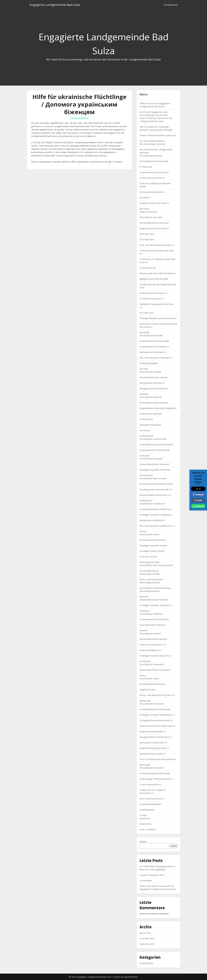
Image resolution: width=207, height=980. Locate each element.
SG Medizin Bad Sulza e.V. (152, 299)
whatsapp (198, 506)
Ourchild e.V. (145, 198)
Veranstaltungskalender (151, 804)
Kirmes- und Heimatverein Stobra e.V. (157, 695)
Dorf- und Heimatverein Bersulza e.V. (157, 245)
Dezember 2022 (147, 938)
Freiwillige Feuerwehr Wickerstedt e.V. (157, 715)
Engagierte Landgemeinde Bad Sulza (55, 5)
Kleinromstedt (146, 475)
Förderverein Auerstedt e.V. (152, 178)
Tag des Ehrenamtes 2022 (152, 875)
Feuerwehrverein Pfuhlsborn (153, 625)
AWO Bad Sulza (147, 234)
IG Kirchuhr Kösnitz (149, 557)
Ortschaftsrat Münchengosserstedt (156, 565)
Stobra (143, 675)
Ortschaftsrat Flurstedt (150, 372)
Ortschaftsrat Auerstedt (151, 156)
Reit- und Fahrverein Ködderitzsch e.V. (157, 526)
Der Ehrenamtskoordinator (152, 141)
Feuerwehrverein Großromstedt (155, 450)
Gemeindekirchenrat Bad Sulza (154, 223)
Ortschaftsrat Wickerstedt (152, 704)
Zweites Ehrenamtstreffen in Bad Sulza (158, 135)
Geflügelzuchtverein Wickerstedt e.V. (157, 720)
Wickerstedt (145, 701)
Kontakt (143, 815)
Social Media (146, 881)
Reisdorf (143, 630)
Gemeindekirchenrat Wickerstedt (155, 709)
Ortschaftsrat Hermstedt (151, 459)
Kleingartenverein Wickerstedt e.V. (155, 737)
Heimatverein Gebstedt (150, 414)
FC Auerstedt (146, 167)
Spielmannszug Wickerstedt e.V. (154, 748)
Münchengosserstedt (150, 562)
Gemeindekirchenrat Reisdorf (153, 639)
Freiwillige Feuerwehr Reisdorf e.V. (156, 656)
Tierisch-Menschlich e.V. (151, 784)
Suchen (143, 842)
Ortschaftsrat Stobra (149, 679)
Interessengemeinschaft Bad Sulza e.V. (158, 273)
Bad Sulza (144, 209)
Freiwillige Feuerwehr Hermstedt (155, 470)
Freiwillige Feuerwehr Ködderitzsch (156, 515)
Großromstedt (146, 436)
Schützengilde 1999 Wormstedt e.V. (156, 779)
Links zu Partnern (148, 829)
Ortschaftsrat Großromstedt (153, 439)
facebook (198, 494)
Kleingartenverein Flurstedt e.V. (154, 388)
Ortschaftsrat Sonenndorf (152, 664)
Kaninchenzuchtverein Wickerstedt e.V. (158, 726)
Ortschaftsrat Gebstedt (150, 397)
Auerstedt (144, 153)
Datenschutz (146, 824)
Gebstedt (144, 394)
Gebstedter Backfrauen (150, 425)
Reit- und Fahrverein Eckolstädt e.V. (156, 358)
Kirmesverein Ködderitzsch (152, 520)
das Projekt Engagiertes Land (153, 112)
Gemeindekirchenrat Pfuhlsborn (154, 619)
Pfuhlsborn (145, 611)
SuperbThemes (131, 977)
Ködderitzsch (146, 501)
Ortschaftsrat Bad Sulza (151, 217)
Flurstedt (144, 369)
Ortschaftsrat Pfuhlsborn (151, 614)
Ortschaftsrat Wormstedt (151, 768)
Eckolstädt (144, 332)
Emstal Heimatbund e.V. (151, 650)
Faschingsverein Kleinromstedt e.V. (156, 489)
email (198, 500)
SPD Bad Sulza (147, 313)
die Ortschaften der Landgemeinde (156, 150)
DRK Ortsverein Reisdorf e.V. (153, 645)
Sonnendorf (145, 661)
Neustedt (144, 597)
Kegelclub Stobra (147, 690)
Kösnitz (143, 531)
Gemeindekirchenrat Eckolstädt (154, 341)
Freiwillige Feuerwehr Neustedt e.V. (156, 605)
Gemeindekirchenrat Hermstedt (154, 464)
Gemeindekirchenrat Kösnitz (153, 540)
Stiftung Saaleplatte (149, 363)
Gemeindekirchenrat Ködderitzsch (155, 509)
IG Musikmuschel (148, 268)
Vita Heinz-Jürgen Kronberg (152, 144)
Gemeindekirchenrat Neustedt (154, 600)
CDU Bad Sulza (147, 239)
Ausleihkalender (147, 810)
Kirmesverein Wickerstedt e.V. (153, 743)
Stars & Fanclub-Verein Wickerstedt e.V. (158, 759)
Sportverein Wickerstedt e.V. (153, 754)
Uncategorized (171, 5)
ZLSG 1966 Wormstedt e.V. (152, 799)
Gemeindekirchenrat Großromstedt (156, 445)
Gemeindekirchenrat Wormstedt (155, 773)
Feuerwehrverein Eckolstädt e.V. (155, 347)
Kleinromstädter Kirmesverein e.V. (155, 495)
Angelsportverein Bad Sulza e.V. (154, 228)
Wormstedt (145, 765)
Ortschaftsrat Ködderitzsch (152, 504)
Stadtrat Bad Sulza (148, 212)
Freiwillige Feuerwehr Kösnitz (153, 546)
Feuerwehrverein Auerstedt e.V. (154, 172)
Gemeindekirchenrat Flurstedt (153, 377)
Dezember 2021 (147, 944)
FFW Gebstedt (146, 419)
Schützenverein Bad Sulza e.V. (154, 293)
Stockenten (145, 430)
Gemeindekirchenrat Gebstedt (154, 403)
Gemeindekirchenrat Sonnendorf (155, 670)
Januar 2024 (145, 933)
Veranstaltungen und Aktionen (154, 115)
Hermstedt (145, 456)
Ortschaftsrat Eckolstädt (151, 335)
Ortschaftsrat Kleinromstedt (153, 478)
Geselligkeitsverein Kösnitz (152, 551)
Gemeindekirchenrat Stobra (152, 684)
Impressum (145, 818)
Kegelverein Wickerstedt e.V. (153, 731)
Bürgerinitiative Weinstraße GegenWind (158, 408)
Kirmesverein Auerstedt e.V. (152, 192)
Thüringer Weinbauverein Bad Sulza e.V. (158, 318)
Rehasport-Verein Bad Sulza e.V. (155, 203)
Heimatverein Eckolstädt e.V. (153, 352)
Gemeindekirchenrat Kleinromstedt (156, 484)
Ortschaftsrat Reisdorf (150, 634)
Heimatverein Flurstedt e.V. (152, 383)
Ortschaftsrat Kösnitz (150, 534)
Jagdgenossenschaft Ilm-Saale (154, 279)
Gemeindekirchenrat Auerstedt (154, 161)
